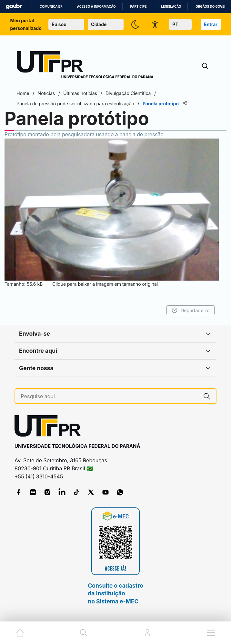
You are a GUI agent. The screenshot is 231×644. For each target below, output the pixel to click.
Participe (139, 7)
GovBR (14, 7)
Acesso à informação (96, 7)
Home (23, 93)
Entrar (211, 24)
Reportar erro (190, 310)
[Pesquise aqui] (110, 396)
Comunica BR (51, 7)
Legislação (171, 7)
